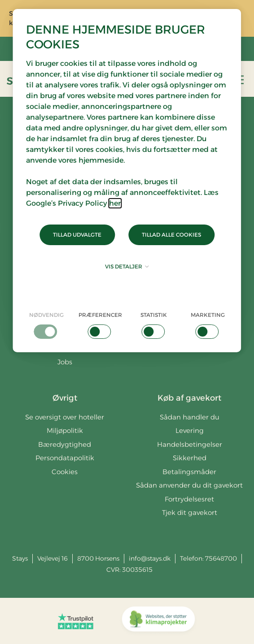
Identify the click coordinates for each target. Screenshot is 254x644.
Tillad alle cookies (171, 235)
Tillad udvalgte (77, 235)
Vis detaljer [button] (127, 266)
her (115, 203)
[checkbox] (46, 325)
